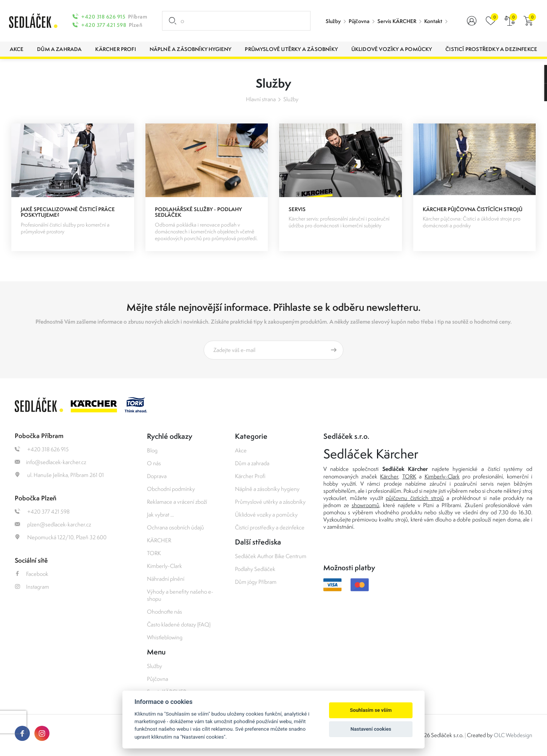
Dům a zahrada (252, 463)
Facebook (32, 574)
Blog (152, 450)
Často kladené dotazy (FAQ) (179, 624)
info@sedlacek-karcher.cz (50, 462)
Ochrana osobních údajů (175, 527)
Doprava (157, 476)
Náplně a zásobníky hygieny (267, 489)
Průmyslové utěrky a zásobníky (270, 502)
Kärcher (389, 476)
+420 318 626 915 (103, 17)
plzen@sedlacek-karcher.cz (53, 524)
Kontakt (433, 21)
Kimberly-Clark (165, 566)
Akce (241, 450)
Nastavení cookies (371, 729)
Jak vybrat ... (160, 515)
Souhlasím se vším (371, 710)
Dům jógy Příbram (256, 582)
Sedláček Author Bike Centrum (271, 556)
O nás (154, 463)
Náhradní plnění (166, 579)
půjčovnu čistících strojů (415, 498)
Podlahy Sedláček (255, 569)
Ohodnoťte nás (165, 612)
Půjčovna (359, 21)
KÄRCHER (159, 540)
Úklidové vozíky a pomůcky (266, 515)
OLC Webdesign (513, 735)
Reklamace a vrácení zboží (177, 502)
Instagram (32, 587)
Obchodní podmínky (171, 489)
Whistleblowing (165, 637)
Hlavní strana (261, 99)
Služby (333, 21)
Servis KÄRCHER (397, 21)
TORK (154, 553)
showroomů (365, 505)
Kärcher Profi (250, 476)
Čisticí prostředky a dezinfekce (270, 527)
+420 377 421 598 (104, 25)
